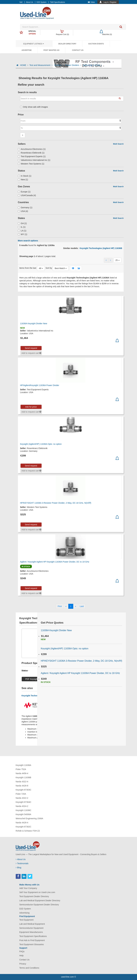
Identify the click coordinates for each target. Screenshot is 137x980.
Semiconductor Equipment (31, 928)
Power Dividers (74, 65)
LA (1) (22, 231)
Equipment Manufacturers (31, 932)
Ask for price (31, 407)
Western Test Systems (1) (31, 164)
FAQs (22, 951)
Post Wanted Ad (51, 50)
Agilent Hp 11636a (92, 65)
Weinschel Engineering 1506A (29, 818)
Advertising (24, 913)
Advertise (27, 50)
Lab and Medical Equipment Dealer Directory (40, 900)
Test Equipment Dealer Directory (34, 896)
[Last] (82, 606)
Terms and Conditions (29, 968)
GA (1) (22, 223)
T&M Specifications (57, 2)
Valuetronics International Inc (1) (34, 160)
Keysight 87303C (24, 790)
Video (91, 2)
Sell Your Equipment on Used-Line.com (37, 892)
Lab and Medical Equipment (32, 924)
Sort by (49, 268)
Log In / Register (110, 2)
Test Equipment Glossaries (32, 944)
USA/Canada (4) (27, 195)
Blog (19, 868)
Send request (31, 348)
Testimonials (22, 863)
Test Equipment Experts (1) (32, 156)
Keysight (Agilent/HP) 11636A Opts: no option (41, 444)
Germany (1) (25, 208)
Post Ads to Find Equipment (32, 940)
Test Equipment (27, 920)
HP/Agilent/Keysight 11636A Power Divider (40, 385)
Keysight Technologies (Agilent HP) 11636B (101, 248)
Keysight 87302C (24, 827)
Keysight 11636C (24, 810)
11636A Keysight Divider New (34, 323)
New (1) (23, 180)
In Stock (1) (25, 176)
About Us (29, 2)
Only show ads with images (34, 107)
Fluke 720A (21, 794)
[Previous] (66, 606)
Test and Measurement (41, 65)
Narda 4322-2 (22, 798)
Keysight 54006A (23, 814)
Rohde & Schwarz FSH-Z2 (28, 831)
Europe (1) (24, 192)
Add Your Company (28, 888)
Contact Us (78, 50)
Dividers (59, 65)
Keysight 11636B (23, 777)
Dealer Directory (67, 44)
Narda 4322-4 (22, 782)
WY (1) (23, 234)
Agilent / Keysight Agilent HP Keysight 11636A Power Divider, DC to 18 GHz (55, 562)
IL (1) (22, 227)
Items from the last (28, 268)
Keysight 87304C (24, 802)
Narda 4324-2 (22, 806)
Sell (21, 2)
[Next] (76, 606)
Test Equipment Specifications (33, 936)
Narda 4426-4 (22, 823)
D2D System (41, 2)
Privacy (23, 964)
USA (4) (23, 211)
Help (22, 956)
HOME (24, 65)
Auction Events (96, 44)
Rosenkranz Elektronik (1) (31, 153)
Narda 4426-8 (22, 786)
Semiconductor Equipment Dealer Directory (39, 905)
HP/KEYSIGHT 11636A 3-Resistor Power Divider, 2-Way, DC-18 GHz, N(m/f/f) (56, 503)
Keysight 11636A (23, 765)
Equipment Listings (34, 44)
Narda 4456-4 (22, 773)
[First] (60, 606)
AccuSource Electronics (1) (32, 149)
